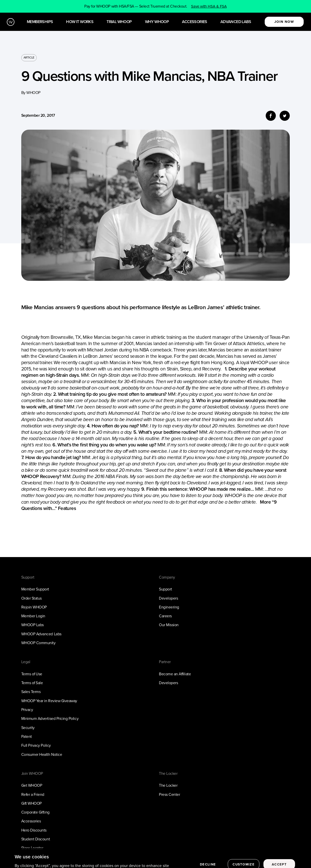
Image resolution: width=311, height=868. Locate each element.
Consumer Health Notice (42, 754)
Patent (27, 736)
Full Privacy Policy (36, 745)
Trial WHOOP (119, 22)
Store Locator (32, 848)
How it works (80, 22)
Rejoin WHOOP (34, 607)
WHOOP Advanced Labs (41, 634)
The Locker (168, 785)
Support (165, 589)
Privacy (27, 710)
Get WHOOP (32, 785)
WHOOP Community (38, 643)
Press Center (169, 794)
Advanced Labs (236, 22)
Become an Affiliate (175, 674)
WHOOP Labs (33, 625)
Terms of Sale (32, 683)
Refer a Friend (33, 794)
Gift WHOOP (32, 803)
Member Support (35, 589)
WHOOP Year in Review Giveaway (49, 701)
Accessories (194, 22)
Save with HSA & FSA (209, 6)
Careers (165, 616)
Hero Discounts (34, 830)
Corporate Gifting (35, 812)
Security (28, 728)
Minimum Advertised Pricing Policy (50, 718)
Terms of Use (32, 674)
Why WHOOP (157, 22)
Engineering (169, 607)
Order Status (32, 598)
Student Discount (36, 839)
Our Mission (169, 625)
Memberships (40, 22)
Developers (168, 598)
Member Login (33, 616)
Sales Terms (31, 692)
